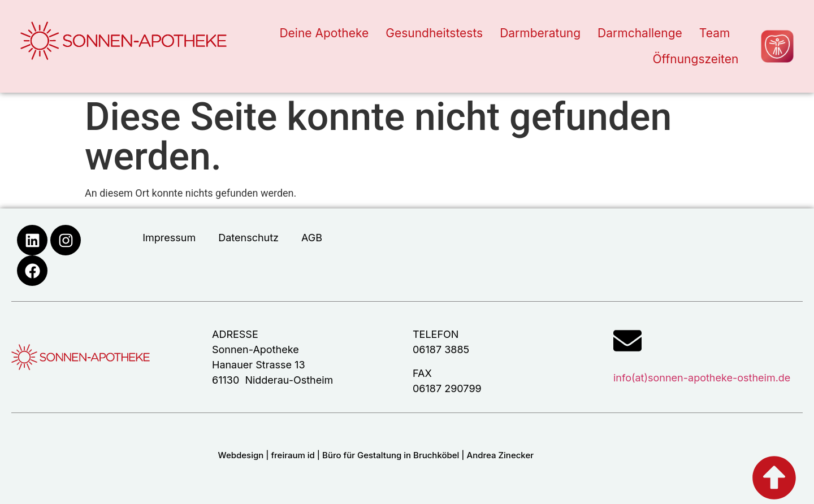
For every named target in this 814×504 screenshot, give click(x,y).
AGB (312, 238)
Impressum (169, 238)
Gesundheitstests (434, 33)
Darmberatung (540, 33)
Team (715, 33)
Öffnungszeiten (695, 59)
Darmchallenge (640, 33)
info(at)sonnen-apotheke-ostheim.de (702, 378)
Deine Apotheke (324, 33)
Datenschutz (248, 238)
